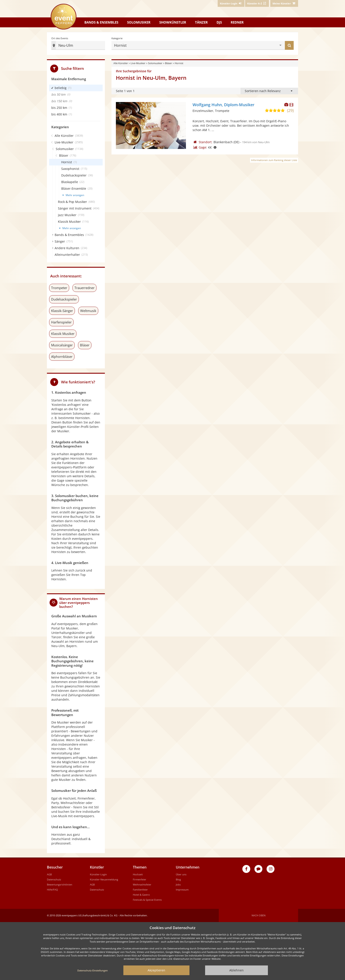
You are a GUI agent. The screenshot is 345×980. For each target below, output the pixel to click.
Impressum (182, 890)
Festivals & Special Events (147, 900)
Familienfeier (140, 890)
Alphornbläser (62, 356)
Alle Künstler (121, 63)
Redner (237, 22)
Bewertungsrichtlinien (60, 884)
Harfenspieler (61, 322)
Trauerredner (84, 288)
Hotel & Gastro (141, 895)
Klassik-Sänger (62, 311)
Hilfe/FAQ (52, 890)
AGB (49, 874)
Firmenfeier (140, 879)
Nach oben (259, 915)
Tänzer (201, 22)
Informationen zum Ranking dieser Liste (274, 160)
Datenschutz (54, 879)
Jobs (178, 884)
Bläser (169, 63)
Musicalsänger (62, 345)
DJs (219, 22)
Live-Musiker (138, 63)
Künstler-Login (98, 874)
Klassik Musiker (63, 334)
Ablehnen (236, 970)
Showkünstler (173, 22)
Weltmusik (88, 311)
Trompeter (59, 288)
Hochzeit (138, 874)
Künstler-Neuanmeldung (104, 879)
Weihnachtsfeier (142, 884)
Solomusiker (139, 22)
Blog (178, 879)
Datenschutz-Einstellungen (93, 970)
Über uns (181, 874)
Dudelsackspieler (64, 299)
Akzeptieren (156, 970)
